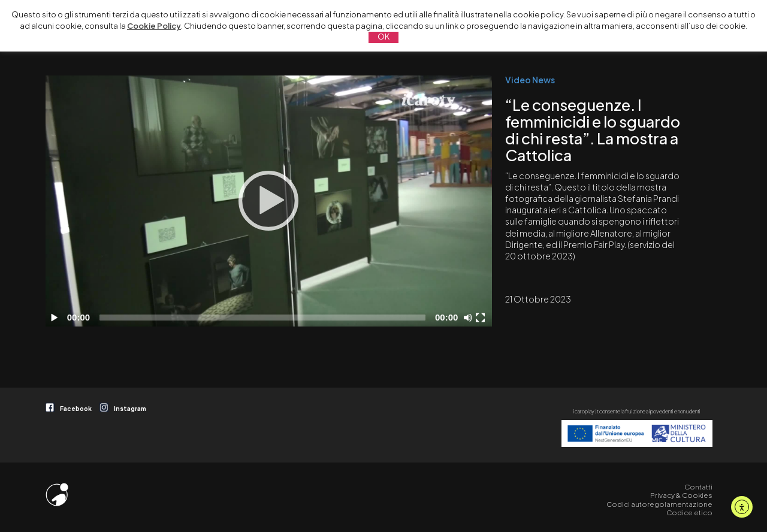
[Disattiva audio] (470, 318)
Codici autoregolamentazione (659, 504)
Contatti (698, 487)
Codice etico (689, 513)
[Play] (268, 201)
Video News (530, 80)
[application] (269, 201)
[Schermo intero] (482, 318)
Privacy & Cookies (681, 495)
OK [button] (383, 37)
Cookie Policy (154, 26)
